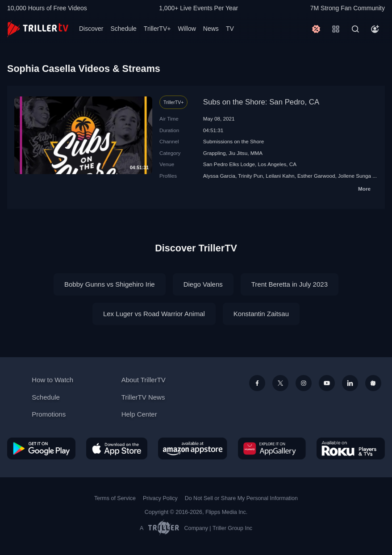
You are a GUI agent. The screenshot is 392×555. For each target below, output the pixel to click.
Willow (187, 29)
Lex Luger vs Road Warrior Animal (154, 314)
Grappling (215, 153)
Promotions (49, 414)
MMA (256, 153)
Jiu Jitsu (238, 153)
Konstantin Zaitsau (261, 314)
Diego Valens (203, 284)
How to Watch (52, 380)
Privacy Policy (160, 498)
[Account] (375, 29)
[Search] (355, 29)
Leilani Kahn (280, 176)
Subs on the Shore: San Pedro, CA (261, 102)
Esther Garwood (316, 176)
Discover (91, 29)
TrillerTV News (143, 397)
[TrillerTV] (38, 29)
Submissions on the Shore (234, 141)
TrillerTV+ (157, 29)
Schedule (123, 29)
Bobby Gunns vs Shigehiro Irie (110, 284)
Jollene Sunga (354, 176)
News (211, 29)
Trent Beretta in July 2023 (290, 284)
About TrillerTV (144, 380)
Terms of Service (115, 498)
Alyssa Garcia (219, 176)
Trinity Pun (250, 176)
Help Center (139, 414)
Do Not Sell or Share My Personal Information (241, 498)
